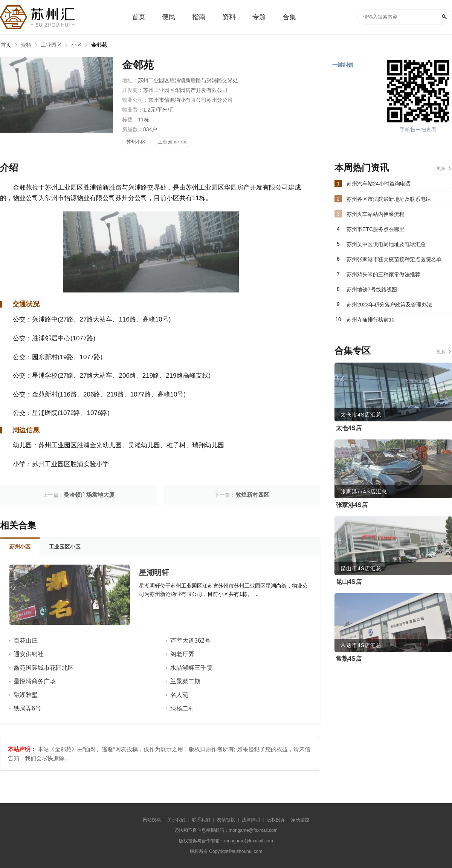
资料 (26, 45)
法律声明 (251, 820)
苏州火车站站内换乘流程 (376, 214)
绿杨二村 (182, 708)
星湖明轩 (154, 573)
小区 (76, 45)
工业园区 (51, 45)
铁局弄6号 (27, 708)
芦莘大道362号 (190, 641)
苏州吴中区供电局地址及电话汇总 (386, 244)
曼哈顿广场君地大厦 (89, 495)
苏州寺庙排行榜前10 (371, 320)
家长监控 (300, 820)
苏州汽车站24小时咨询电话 (379, 184)
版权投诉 (276, 820)
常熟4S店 (349, 659)
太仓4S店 (349, 428)
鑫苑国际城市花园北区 (44, 668)
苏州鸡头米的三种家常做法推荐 (383, 274)
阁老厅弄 (182, 654)
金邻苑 (99, 45)
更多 (441, 168)
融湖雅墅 (26, 695)
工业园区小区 (173, 142)
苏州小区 (136, 142)
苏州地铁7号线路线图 (372, 289)
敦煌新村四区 (252, 495)
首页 (6, 45)
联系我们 (201, 820)
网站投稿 (152, 820)
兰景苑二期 (185, 681)
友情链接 (226, 820)
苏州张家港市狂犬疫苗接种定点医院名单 (394, 259)
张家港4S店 (352, 505)
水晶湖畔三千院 (191, 668)
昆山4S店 (349, 582)
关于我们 (176, 820)
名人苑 (179, 695)
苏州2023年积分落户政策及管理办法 (389, 305)
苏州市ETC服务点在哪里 (376, 229)
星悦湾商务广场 (35, 681)
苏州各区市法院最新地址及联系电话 (389, 199)
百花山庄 (26, 641)
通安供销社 (29, 654)
